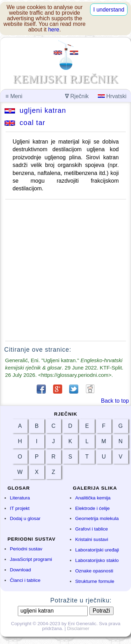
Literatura (20, 498)
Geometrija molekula (97, 518)
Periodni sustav (26, 549)
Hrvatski (112, 96)
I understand (109, 10)
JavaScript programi (31, 559)
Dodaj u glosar (25, 518)
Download (20, 570)
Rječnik (77, 96)
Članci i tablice (25, 580)
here (54, 30)
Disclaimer (78, 628)
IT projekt (20, 508)
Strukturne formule (95, 581)
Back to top (115, 401)
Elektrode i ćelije (92, 508)
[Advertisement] (65, 270)
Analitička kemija (93, 498)
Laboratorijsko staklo (97, 560)
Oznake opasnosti (94, 571)
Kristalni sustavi (92, 539)
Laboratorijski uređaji (97, 550)
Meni (14, 96)
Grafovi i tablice (92, 529)
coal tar (25, 123)
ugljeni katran (35, 110)
